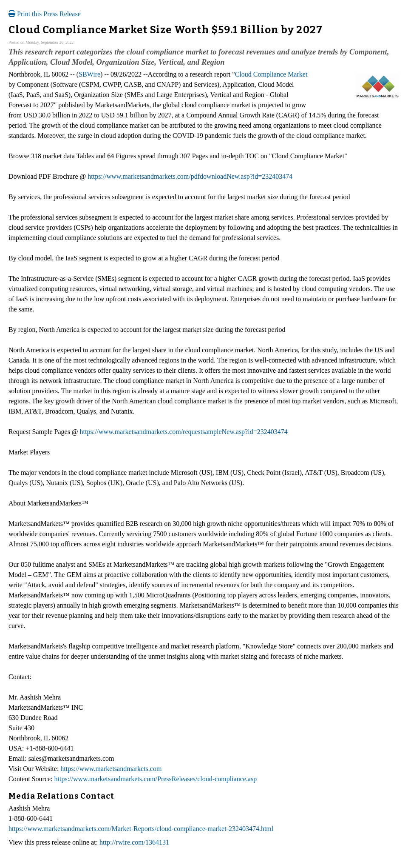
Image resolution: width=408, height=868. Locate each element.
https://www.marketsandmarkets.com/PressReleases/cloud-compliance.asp (156, 779)
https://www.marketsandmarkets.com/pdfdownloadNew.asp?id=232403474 (190, 176)
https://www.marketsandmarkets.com (111, 769)
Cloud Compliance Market (271, 74)
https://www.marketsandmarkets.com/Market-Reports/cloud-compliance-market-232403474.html (141, 829)
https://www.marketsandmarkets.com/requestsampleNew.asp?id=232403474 (184, 432)
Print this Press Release (45, 14)
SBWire (89, 74)
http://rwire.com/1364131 (134, 842)
